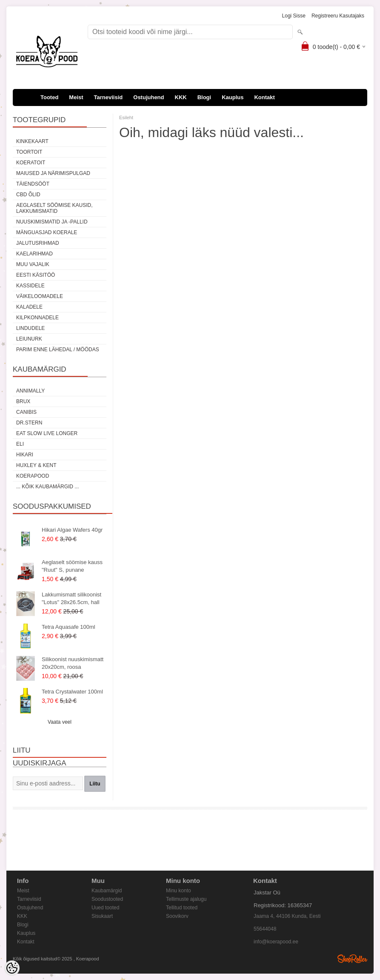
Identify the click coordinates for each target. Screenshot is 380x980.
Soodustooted (107, 899)
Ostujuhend (149, 97)
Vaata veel (60, 722)
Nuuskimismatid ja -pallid (52, 222)
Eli (20, 444)
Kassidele (30, 286)
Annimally (30, 391)
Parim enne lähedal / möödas (58, 350)
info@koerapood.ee (276, 942)
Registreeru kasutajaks (338, 16)
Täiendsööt (33, 184)
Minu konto (179, 891)
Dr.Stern (29, 423)
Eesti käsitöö (36, 275)
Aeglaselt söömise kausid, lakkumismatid (54, 208)
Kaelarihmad (34, 254)
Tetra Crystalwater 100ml (72, 692)
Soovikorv (177, 916)
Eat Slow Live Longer (47, 433)
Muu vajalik (33, 264)
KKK (181, 97)
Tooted (49, 97)
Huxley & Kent (36, 465)
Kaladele (29, 307)
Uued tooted (105, 908)
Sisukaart (102, 916)
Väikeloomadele (40, 296)
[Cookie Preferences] (12, 968)
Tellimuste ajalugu (186, 899)
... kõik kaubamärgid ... (47, 487)
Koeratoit (31, 163)
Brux (23, 401)
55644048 (265, 929)
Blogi (204, 97)
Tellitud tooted (182, 908)
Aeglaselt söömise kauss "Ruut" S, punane (72, 566)
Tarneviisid (109, 97)
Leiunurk (29, 339)
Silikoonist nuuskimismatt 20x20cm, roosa (73, 663)
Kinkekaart (32, 141)
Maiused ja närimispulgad (53, 173)
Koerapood (33, 476)
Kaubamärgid (107, 891)
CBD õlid (28, 195)
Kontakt (264, 97)
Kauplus (233, 97)
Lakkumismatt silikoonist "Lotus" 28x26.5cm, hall (71, 598)
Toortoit (29, 152)
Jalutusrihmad (38, 243)
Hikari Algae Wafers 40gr (72, 530)
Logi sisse (294, 16)
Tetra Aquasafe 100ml (69, 627)
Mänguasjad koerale (47, 232)
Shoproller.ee (352, 959)
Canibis (26, 412)
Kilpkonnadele (37, 318)
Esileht (126, 117)
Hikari (25, 455)
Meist (76, 97)
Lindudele (30, 328)
